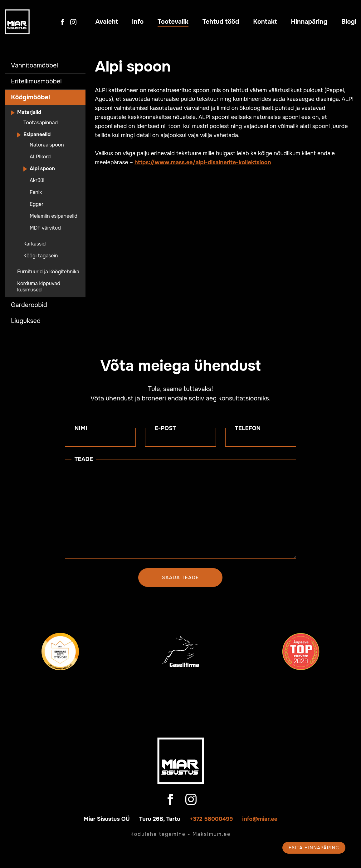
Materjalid (29, 112)
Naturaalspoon (47, 145)
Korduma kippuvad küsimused (39, 287)
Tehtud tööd (221, 22)
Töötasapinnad (41, 123)
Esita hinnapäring (314, 848)
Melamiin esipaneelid (54, 216)
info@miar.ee (260, 819)
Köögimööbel (30, 97)
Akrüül (37, 181)
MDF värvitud (45, 228)
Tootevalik (173, 22)
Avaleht (107, 22)
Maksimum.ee (212, 834)
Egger (37, 204)
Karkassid (34, 244)
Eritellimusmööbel (36, 81)
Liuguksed (26, 321)
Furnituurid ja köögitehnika (48, 272)
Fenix (36, 192)
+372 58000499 (211, 819)
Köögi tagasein (41, 256)
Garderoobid (29, 305)
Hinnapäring (309, 22)
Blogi (349, 22)
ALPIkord (40, 157)
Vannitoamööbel (34, 65)
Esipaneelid (37, 135)
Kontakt (265, 22)
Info (138, 22)
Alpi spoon (42, 169)
